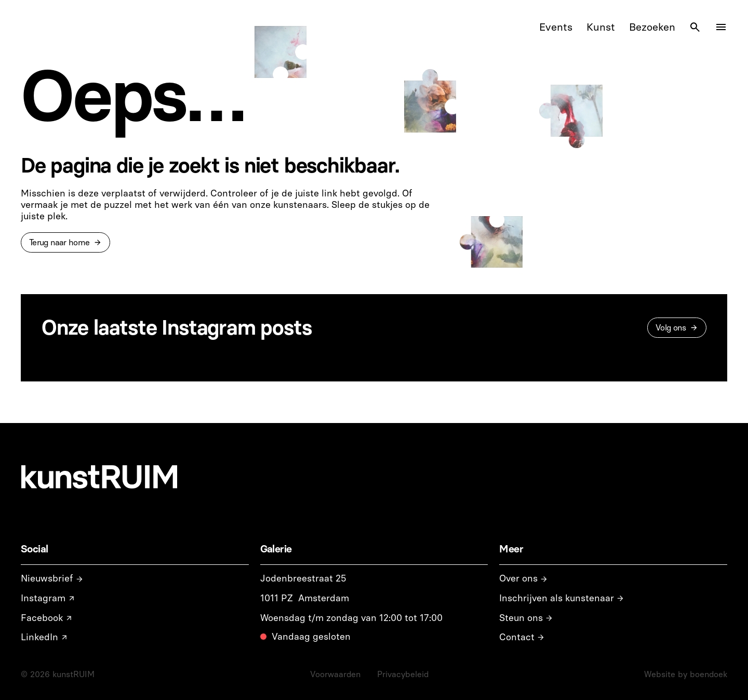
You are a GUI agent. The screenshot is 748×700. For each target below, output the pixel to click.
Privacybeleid (403, 674)
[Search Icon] (695, 27)
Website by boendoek (686, 674)
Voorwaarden (335, 674)
